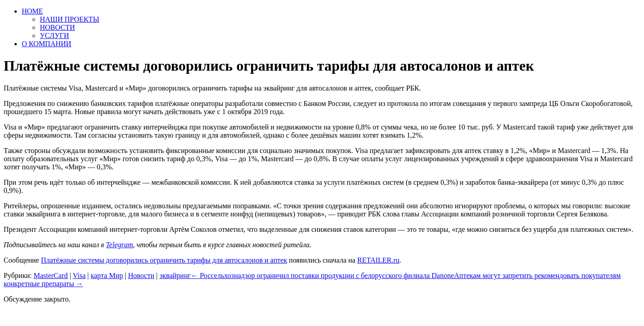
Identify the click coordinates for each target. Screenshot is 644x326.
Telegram (119, 245)
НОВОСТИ (57, 27)
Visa (79, 276)
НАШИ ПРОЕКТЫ (69, 19)
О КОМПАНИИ (46, 44)
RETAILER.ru (378, 260)
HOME (32, 11)
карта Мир (107, 276)
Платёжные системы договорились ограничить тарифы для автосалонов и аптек (164, 260)
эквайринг (175, 276)
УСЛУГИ (55, 36)
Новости (141, 276)
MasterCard (51, 276)
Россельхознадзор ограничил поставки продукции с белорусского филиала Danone (323, 276)
